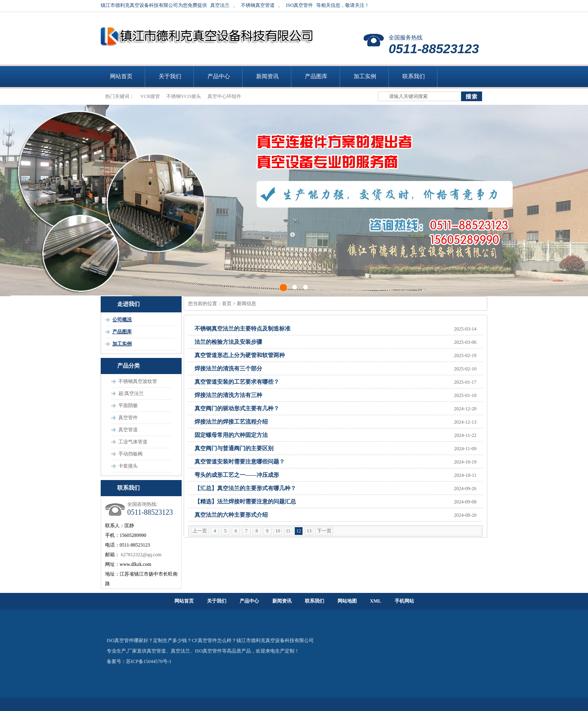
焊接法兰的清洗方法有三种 (228, 395)
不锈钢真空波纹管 (138, 381)
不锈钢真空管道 (258, 5)
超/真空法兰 (131, 393)
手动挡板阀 (130, 454)
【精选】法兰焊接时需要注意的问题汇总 (245, 502)
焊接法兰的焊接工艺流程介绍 (231, 422)
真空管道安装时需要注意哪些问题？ (240, 462)
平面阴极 (128, 405)
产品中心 (219, 76)
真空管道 (128, 430)
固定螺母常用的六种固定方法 (231, 435)
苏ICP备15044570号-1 (149, 661)
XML (376, 601)
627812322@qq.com (141, 555)
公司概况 (122, 320)
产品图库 (316, 76)
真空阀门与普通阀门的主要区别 (234, 448)
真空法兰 (220, 5)
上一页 (200, 531)
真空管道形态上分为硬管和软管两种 (240, 355)
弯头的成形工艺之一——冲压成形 (237, 475)
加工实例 (365, 76)
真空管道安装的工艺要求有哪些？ (237, 382)
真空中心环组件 (224, 96)
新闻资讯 (267, 76)
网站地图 (347, 601)
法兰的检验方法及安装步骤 (228, 342)
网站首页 (121, 76)
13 (309, 531)
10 (278, 531)
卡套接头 (128, 466)
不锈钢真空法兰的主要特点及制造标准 (242, 329)
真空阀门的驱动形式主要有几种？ (237, 409)
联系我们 (414, 76)
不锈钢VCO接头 (184, 96)
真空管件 (128, 418)
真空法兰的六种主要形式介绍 (231, 515)
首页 (227, 304)
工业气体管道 (133, 442)
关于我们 (170, 76)
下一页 (324, 531)
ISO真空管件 (299, 5)
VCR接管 (151, 96)
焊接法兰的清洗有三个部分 (228, 369)
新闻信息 (246, 304)
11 (288, 531)
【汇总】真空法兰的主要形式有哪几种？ (245, 488)
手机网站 (404, 601)
